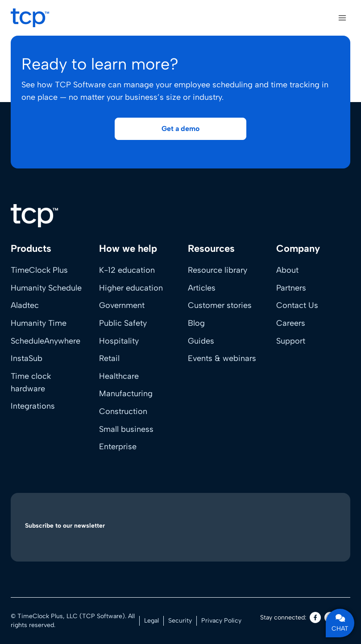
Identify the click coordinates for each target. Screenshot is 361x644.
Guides (201, 341)
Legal (151, 621)
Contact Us (297, 305)
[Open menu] (342, 18)
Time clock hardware (31, 382)
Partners (291, 288)
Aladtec (25, 305)
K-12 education (127, 270)
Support (291, 341)
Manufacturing (126, 394)
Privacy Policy (221, 621)
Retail (109, 358)
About (287, 270)
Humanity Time (39, 323)
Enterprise (118, 447)
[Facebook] (315, 617)
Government (122, 305)
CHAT (340, 623)
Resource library (218, 270)
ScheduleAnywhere (46, 341)
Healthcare (119, 376)
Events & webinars (222, 358)
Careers (291, 323)
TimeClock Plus (39, 270)
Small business (126, 429)
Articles (202, 288)
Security (180, 621)
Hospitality (119, 341)
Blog (196, 323)
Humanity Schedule (46, 288)
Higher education (131, 288)
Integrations (33, 406)
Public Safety (123, 323)
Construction (123, 411)
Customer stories (220, 305)
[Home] (34, 216)
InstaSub (27, 358)
